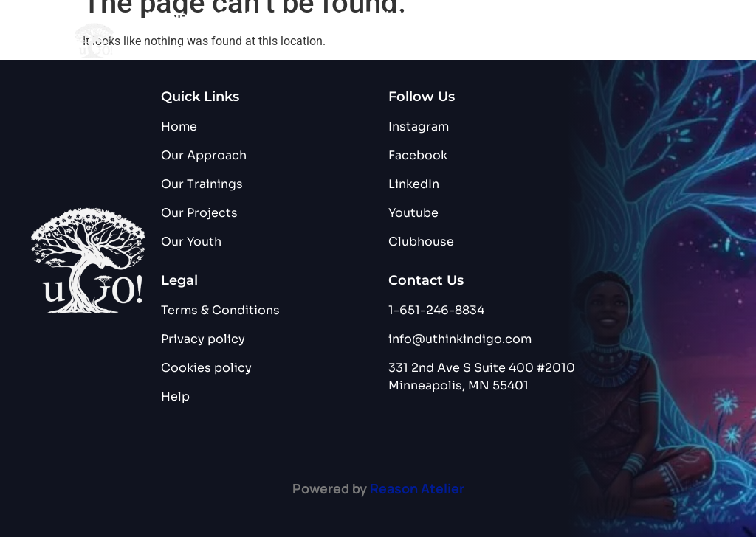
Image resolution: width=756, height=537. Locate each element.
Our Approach (263, 17)
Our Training (379, 17)
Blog (257, 51)
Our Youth (180, 51)
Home (168, 17)
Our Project (496, 17)
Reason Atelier (417, 488)
